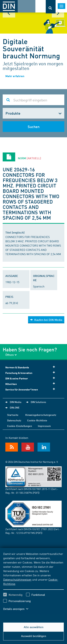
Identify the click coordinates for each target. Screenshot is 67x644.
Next (58, 13)
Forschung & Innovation (31, 373)
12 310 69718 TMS (26, 533)
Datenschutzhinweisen (17, 579)
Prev (9, 13)
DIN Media (16, 402)
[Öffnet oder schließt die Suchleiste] (51, 7)
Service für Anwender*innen (31, 389)
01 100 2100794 (24, 493)
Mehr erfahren (15, 76)
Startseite (13, 415)
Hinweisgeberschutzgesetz (41, 415)
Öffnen (11, 355)
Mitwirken (31, 384)
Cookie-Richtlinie (37, 420)
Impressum (44, 426)
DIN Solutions (38, 402)
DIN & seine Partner (31, 378)
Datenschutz (14, 420)
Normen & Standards (31, 367)
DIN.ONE (15, 407)
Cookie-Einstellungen (20, 426)
